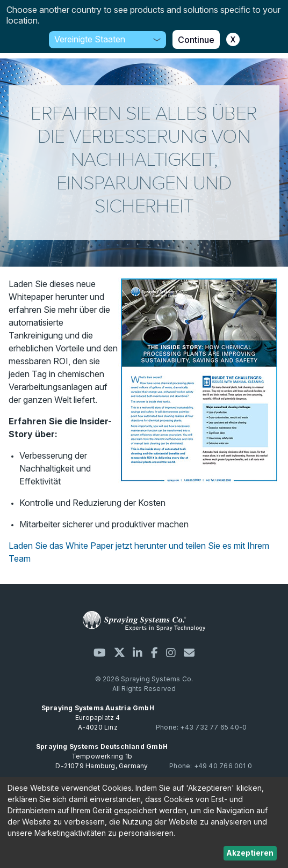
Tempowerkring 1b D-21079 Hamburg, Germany (102, 756)
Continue (196, 40)
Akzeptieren (250, 853)
